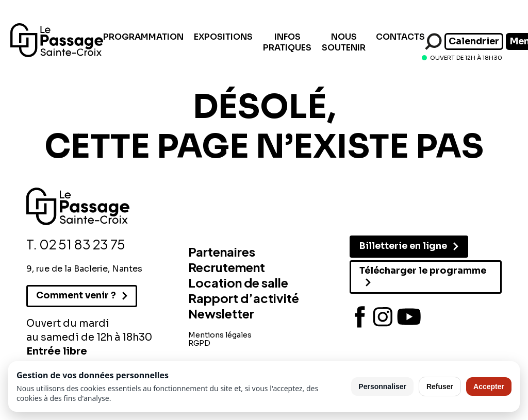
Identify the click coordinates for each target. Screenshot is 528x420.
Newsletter (221, 313)
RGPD (199, 343)
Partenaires (222, 251)
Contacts (400, 37)
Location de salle (238, 282)
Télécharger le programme (423, 271)
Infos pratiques (287, 42)
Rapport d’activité (244, 298)
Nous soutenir (344, 42)
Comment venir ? (76, 295)
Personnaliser (382, 387)
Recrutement (227, 267)
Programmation (143, 37)
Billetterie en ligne (403, 246)
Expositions (223, 37)
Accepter (489, 387)
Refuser (440, 387)
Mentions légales (220, 335)
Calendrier (474, 41)
